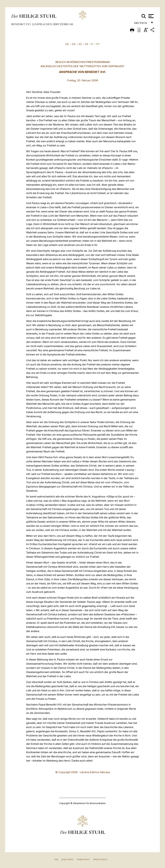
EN (74, 44)
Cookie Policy (83, 859)
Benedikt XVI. (22, 24)
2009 (57, 24)
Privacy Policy (100, 859)
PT (98, 44)
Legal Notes (67, 859)
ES (80, 44)
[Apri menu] (151, 16)
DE (67, 44)
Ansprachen (43, 24)
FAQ (56, 859)
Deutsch (141, 24)
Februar (67, 24)
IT (92, 44)
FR (86, 44)
